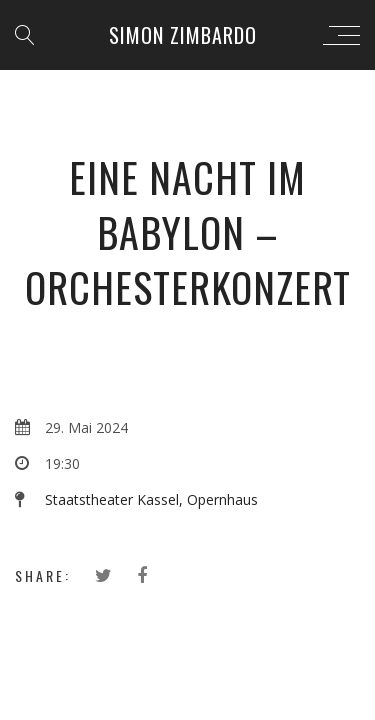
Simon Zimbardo (183, 35)
